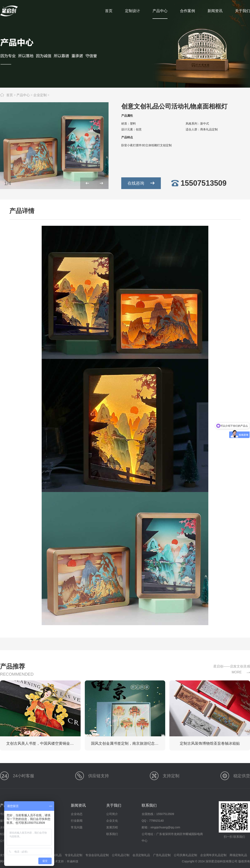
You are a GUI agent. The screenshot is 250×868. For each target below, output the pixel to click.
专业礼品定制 (74, 855)
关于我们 (114, 805)
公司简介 (112, 814)
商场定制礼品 (238, 855)
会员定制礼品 (141, 855)
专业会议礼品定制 (97, 855)
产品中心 (23, 95)
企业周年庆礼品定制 (213, 855)
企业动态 (77, 814)
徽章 (3, 821)
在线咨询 (144, 183)
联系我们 (112, 834)
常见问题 (77, 827)
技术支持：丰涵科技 (65, 861)
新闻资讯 (78, 805)
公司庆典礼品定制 (185, 855)
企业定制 (40, 95)
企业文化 (112, 821)
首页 (10, 95)
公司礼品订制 (121, 855)
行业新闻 (77, 821)
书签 (3, 814)
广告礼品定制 (162, 855)
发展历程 (112, 827)
